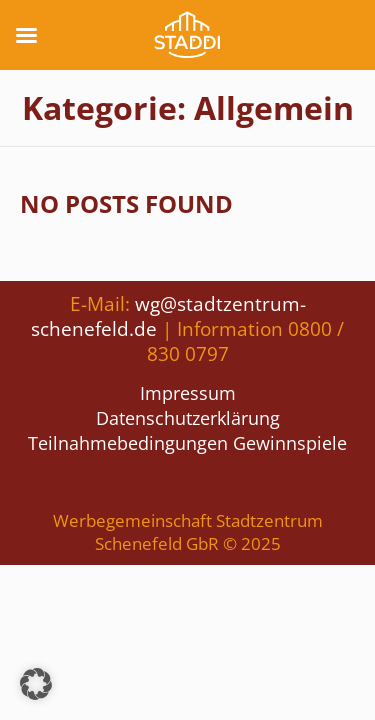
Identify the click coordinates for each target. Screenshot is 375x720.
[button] (36, 684)
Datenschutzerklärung (188, 418)
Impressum (188, 393)
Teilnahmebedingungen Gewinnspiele (187, 443)
